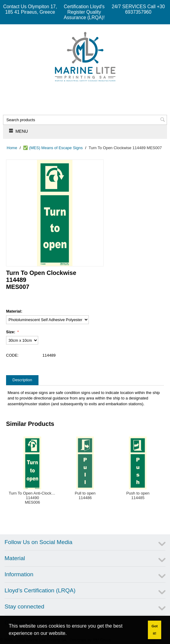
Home (12, 148)
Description (22, 380)
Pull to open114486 (85, 495)
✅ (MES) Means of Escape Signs (53, 148)
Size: (11, 332)
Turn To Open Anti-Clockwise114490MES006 (33, 498)
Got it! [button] (155, 630)
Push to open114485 (138, 495)
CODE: (12, 355)
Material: (14, 311)
